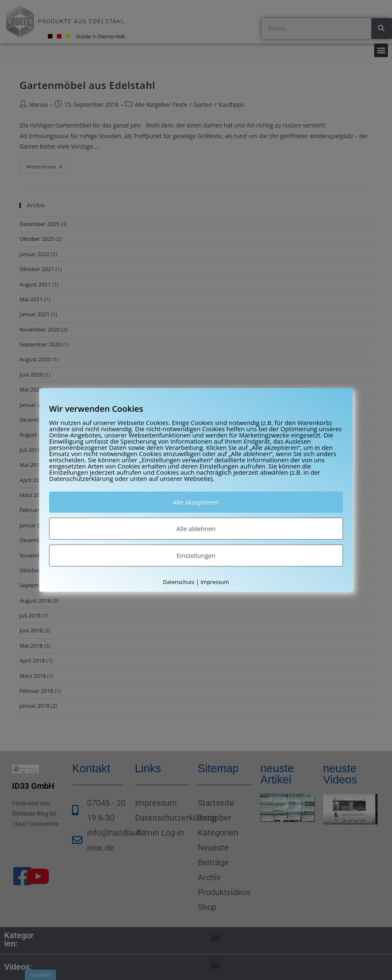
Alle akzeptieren (196, 502)
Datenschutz (179, 582)
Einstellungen (196, 555)
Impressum (215, 582)
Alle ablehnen (196, 528)
